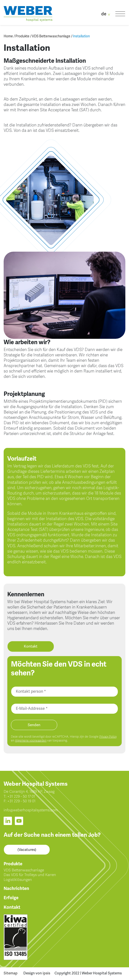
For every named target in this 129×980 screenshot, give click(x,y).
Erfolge (11, 898)
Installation (81, 36)
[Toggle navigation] (120, 14)
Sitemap (11, 973)
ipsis (46, 973)
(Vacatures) (27, 850)
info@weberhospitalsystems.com (31, 810)
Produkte (22, 36)
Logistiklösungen (18, 880)
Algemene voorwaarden (31, 741)
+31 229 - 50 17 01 (21, 796)
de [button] (106, 14)
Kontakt (31, 646)
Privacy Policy (108, 737)
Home (8, 36)
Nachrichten (16, 888)
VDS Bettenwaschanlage (51, 36)
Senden (34, 725)
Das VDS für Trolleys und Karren (30, 875)
